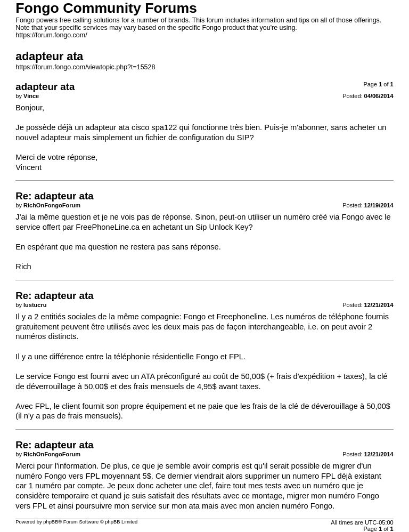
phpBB (51, 522)
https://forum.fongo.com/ (51, 35)
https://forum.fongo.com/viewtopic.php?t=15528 (85, 67)
